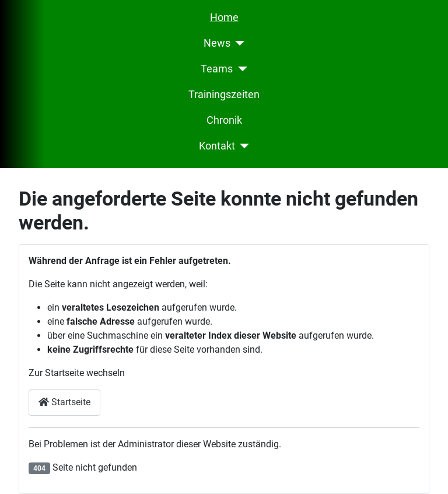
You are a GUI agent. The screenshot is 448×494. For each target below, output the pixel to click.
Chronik (224, 120)
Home (224, 18)
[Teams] (240, 69)
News (217, 43)
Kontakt (217, 146)
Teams (217, 69)
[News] (238, 43)
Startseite (64, 402)
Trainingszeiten (224, 95)
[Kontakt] (242, 146)
